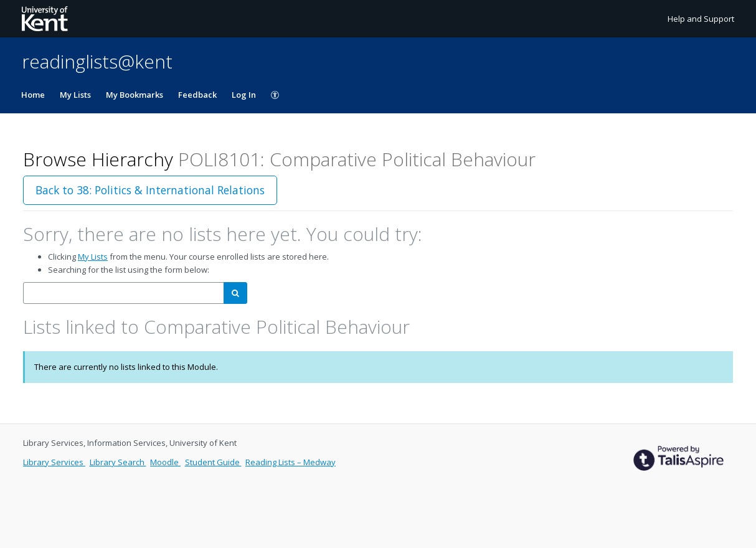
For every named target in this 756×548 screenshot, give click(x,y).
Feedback (197, 95)
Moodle (165, 462)
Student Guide (213, 462)
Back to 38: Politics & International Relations (150, 190)
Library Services (54, 462)
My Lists (75, 95)
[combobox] (124, 293)
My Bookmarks (135, 95)
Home (33, 95)
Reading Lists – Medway (291, 462)
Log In (244, 95)
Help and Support (701, 19)
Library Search (118, 462)
